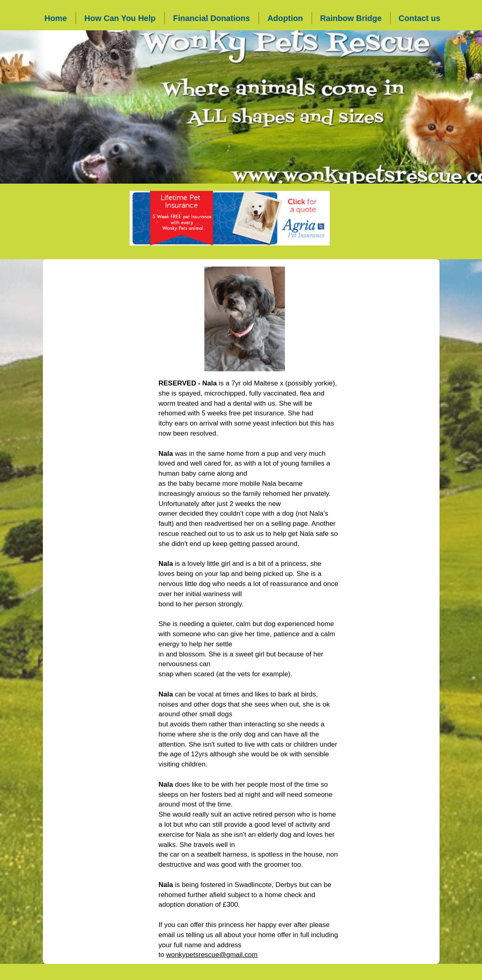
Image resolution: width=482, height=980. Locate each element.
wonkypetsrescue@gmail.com (212, 955)
